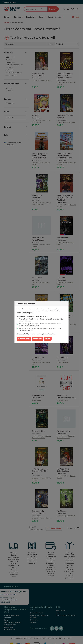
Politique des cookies (31, 334)
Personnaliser (38, 339)
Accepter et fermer (24, 339)
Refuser (48, 339)
